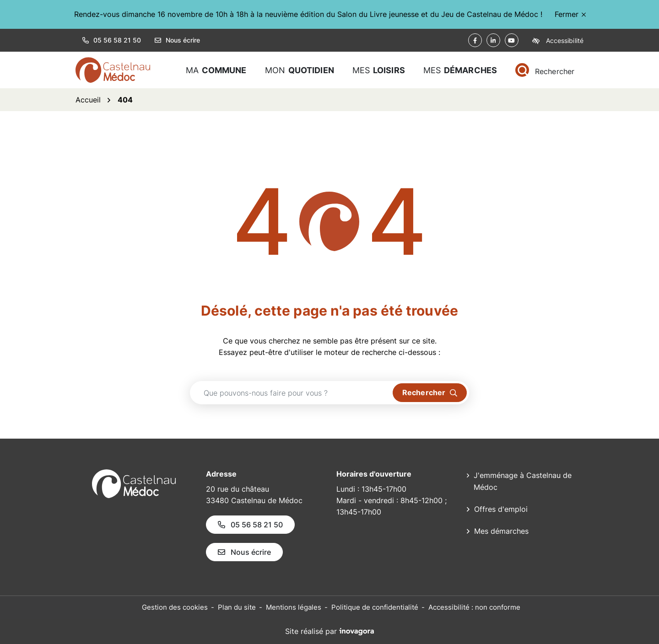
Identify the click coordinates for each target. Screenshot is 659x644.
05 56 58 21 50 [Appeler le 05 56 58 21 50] (250, 525)
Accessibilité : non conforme (474, 607)
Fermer (570, 14)
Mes (460, 70)
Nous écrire (177, 40)
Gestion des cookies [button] (175, 607)
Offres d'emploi (501, 509)
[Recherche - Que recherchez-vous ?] (292, 393)
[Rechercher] (545, 70)
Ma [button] (216, 70)
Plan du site (237, 607)
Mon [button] (300, 70)
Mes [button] (379, 70)
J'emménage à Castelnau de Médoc (523, 481)
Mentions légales (294, 607)
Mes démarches (501, 531)
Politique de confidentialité (375, 607)
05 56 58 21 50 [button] (112, 40)
